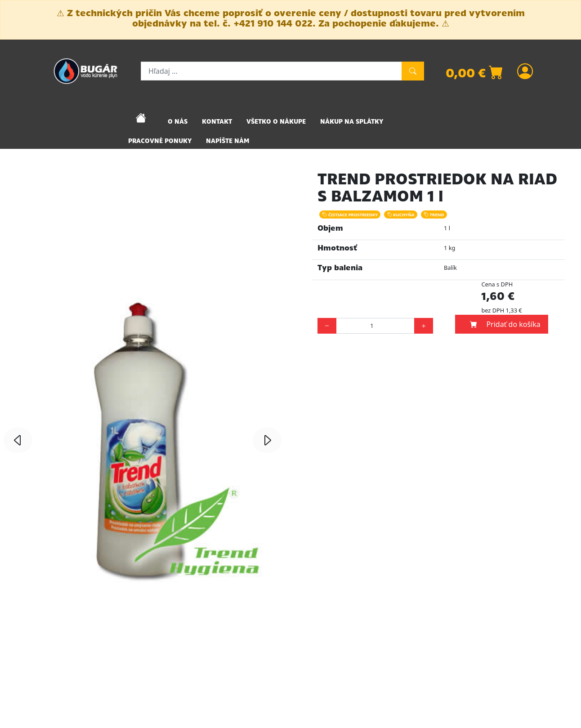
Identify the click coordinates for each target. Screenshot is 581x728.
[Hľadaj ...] (271, 71)
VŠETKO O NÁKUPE (276, 121)
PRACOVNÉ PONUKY (160, 141)
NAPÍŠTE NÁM (228, 141)
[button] (18, 440)
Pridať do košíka (505, 324)
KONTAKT (217, 121)
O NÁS (178, 121)
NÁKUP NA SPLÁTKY (352, 121)
